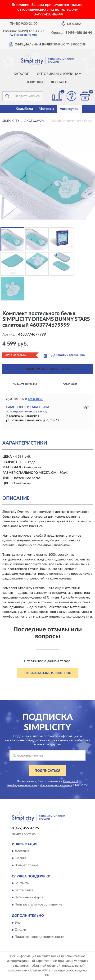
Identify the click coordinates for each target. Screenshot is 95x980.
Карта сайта (24, 891)
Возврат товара (27, 865)
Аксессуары (70, 109)
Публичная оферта (29, 898)
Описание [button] (70, 384)
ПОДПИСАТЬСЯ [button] (47, 771)
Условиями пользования (56, 785)
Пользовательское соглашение (38, 905)
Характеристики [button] (25, 384)
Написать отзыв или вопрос (48, 673)
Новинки (34, 82)
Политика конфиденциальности (39, 937)
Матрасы (46, 109)
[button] (24, 35)
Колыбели (24, 109)
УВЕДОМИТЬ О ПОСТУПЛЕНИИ (47, 369)
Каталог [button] (21, 74)
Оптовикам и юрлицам (59, 74)
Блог (18, 923)
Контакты (60, 82)
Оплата (20, 858)
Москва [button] (35, 399)
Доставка (22, 851)
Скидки (20, 930)
